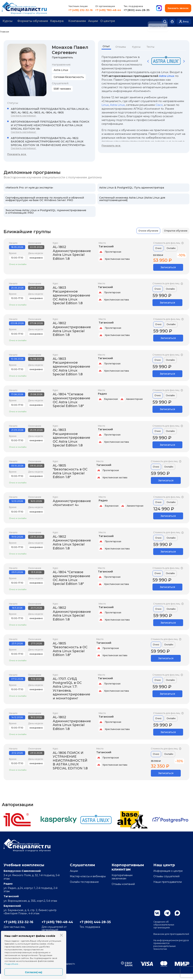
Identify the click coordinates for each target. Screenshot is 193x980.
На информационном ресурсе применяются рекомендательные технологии (168, 950)
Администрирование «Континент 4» (72, 503)
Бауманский (12, 905)
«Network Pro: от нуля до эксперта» (29, 187)
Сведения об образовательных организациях (165, 925)
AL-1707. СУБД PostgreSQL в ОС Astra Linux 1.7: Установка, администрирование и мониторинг (71, 688)
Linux (105, 104)
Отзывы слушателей (166, 876)
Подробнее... (12, 964)
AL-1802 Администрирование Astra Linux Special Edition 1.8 (72, 252)
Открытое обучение (176, 230)
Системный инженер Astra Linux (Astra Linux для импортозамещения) (132, 198)
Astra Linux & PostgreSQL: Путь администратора (132, 187)
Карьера (59, 21)
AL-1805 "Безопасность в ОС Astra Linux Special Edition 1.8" (70, 471)
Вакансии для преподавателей (164, 937)
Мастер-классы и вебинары (88, 876)
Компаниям (80, 21)
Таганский (106, 246)
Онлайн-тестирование (84, 881)
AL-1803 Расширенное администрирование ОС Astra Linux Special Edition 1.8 (71, 295)
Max (177, 913)
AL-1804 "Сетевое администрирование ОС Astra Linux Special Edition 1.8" (71, 400)
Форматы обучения (34, 21)
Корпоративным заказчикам (122, 876)
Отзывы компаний (123, 884)
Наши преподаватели (168, 881)
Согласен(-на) (34, 972)
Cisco (159, 104)
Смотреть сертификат (24, 115)
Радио (102, 393)
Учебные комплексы (24, 865)
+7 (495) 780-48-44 (110, 10)
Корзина (172, 21)
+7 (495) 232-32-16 (83, 10)
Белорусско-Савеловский (22, 871)
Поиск (165, 21)
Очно (158, 248)
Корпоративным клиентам (128, 867)
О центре (112, 21)
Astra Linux (167, 75)
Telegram (167, 913)
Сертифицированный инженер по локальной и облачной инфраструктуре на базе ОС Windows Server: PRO (45, 198)
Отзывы (122, 46)
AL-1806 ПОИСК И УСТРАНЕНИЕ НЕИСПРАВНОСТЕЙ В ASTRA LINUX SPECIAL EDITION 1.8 (70, 760)
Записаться (168, 267)
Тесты (152, 46)
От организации (107, 6)
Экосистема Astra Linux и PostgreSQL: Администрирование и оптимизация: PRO (46, 211)
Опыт (107, 46)
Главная (5, 31)
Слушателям (82, 865)
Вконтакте (157, 913)
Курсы (8, 21)
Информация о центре (168, 871)
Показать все (17, 154)
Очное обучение (148, 230)
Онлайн (171, 248)
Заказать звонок (179, 8)
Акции (96, 21)
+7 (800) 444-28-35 (139, 10)
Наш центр (164, 865)
